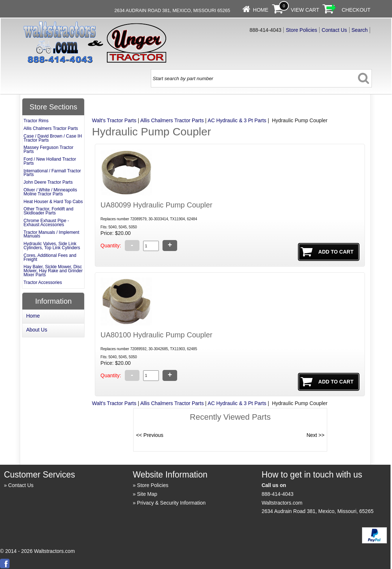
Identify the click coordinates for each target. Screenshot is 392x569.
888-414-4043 (278, 494)
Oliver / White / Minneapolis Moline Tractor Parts (50, 192)
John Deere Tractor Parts (48, 182)
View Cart (305, 10)
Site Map (147, 494)
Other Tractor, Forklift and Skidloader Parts (48, 211)
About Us (37, 330)
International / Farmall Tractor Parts (52, 173)
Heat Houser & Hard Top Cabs (53, 202)
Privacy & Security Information (171, 503)
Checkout (356, 10)
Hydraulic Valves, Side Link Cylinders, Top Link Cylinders (52, 246)
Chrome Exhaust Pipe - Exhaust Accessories (46, 223)
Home (261, 10)
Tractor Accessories (43, 282)
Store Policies (302, 30)
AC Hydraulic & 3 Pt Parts (237, 120)
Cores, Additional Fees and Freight (50, 257)
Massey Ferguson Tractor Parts (48, 149)
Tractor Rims (36, 121)
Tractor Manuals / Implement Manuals (51, 234)
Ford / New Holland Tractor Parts (50, 161)
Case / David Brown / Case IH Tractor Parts (53, 138)
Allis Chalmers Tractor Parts (172, 120)
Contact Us (334, 30)
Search (359, 30)
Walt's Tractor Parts (114, 120)
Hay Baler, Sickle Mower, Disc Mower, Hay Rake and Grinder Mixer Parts (53, 271)
